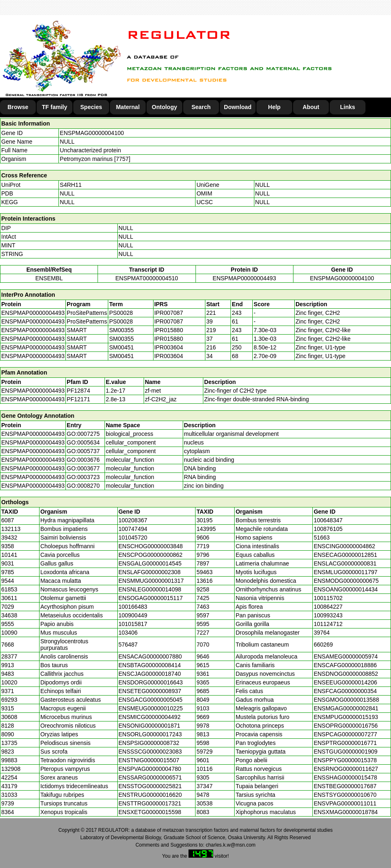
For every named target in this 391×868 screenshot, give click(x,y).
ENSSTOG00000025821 (150, 786)
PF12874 (78, 391)
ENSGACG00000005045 (151, 700)
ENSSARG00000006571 (150, 777)
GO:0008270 (83, 486)
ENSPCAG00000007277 (345, 734)
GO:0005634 (83, 442)
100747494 (133, 529)
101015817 (133, 624)
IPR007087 (169, 313)
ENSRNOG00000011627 (346, 769)
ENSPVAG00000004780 (150, 769)
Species (91, 107)
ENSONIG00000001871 (149, 726)
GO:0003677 (83, 468)
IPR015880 (169, 330)
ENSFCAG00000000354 (345, 691)
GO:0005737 (83, 451)
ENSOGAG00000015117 (151, 598)
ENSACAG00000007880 (150, 656)
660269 (323, 645)
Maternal (128, 107)
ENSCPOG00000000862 (151, 555)
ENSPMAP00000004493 (244, 278)
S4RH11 (71, 185)
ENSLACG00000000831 (345, 563)
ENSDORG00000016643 (151, 682)
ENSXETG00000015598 (150, 812)
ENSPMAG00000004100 (92, 133)
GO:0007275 (83, 434)
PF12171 (78, 399)
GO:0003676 (83, 460)
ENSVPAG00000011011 (345, 803)
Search (201, 107)
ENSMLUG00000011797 (346, 572)
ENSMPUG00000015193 (346, 717)
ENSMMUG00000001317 (151, 581)
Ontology (164, 107)
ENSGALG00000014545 (150, 563)
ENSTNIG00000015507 (149, 760)
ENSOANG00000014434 (346, 589)
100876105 (328, 529)
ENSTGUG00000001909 (346, 752)
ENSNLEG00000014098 (150, 589)
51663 (322, 538)
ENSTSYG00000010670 (345, 795)
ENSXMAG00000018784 (346, 812)
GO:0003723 (83, 477)
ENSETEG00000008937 (150, 691)
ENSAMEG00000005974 (346, 656)
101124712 (328, 624)
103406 (128, 633)
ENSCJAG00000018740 (150, 674)
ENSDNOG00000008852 (346, 674)
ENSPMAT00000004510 (147, 278)
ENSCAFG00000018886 (345, 665)
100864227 (328, 607)
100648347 (328, 520)
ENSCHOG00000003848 (151, 546)
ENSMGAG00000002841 (346, 708)
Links (348, 107)
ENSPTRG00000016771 (345, 743)
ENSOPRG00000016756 (346, 726)
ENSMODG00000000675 (346, 581)
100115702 (328, 598)
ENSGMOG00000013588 (346, 700)
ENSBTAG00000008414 (150, 665)
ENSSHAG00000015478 (345, 777)
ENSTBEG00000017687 (345, 786)
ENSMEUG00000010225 (151, 708)
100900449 (133, 615)
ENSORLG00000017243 (150, 734)
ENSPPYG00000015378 (345, 760)
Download (238, 107)
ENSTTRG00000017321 (150, 803)
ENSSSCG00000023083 (150, 752)
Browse (18, 107)
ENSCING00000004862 (344, 546)
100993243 (328, 615)
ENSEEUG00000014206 (345, 682)
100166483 (133, 607)
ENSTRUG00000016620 (150, 795)
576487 (128, 645)
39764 (322, 633)
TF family (55, 107)
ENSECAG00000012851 (345, 555)
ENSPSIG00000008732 (149, 743)
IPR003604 (169, 347)
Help (274, 107)
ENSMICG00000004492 (150, 717)
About (311, 107)
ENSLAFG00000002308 (150, 572)
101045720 (133, 538)
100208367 (133, 520)
